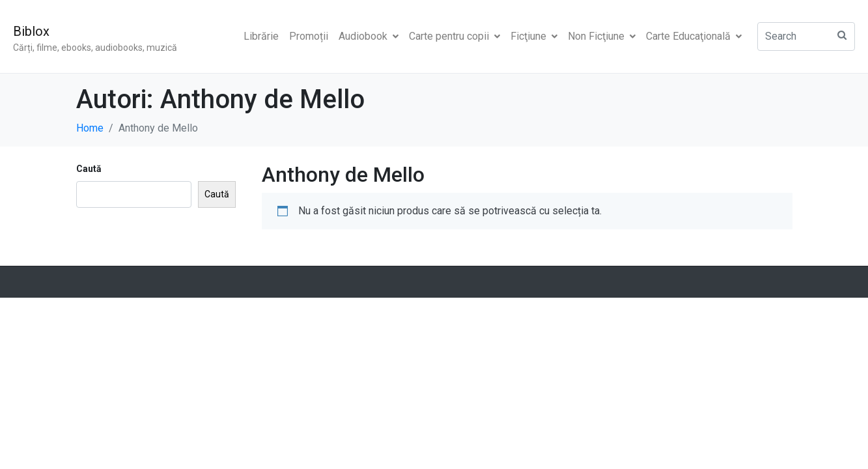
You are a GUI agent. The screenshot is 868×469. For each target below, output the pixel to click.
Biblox (31, 31)
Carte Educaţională (694, 36)
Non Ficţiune (602, 36)
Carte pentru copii (455, 36)
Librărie (261, 36)
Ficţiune (534, 36)
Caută (89, 169)
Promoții (309, 36)
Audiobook (369, 36)
